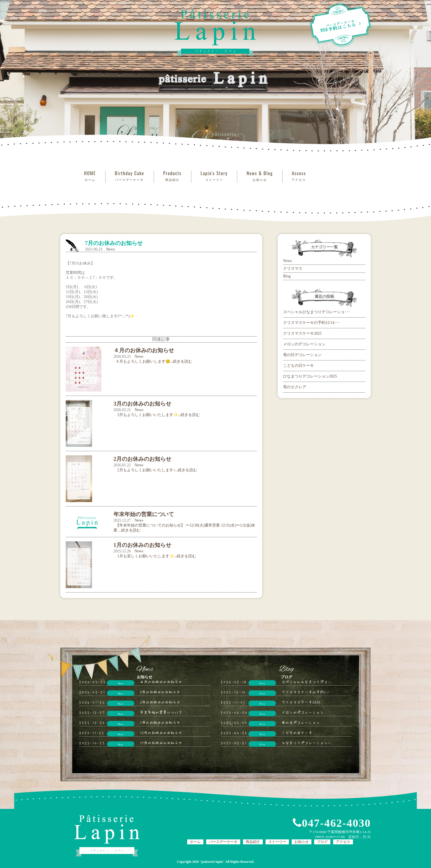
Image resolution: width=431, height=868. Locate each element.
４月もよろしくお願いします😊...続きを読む (153, 361)
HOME (90, 176)
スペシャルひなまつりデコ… (306, 682)
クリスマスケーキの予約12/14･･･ (312, 323)
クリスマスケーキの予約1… (306, 692)
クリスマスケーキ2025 (302, 333)
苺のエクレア (295, 387)
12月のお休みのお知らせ (161, 732)
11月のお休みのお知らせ (161, 743)
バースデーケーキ (223, 842)
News (110, 249)
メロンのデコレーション (304, 344)
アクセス (343, 842)
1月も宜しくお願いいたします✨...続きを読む (155, 556)
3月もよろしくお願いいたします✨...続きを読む (157, 415)
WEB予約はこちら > (340, 25)
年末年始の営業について (161, 712)
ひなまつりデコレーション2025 (310, 376)
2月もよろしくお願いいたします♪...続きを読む (155, 470)
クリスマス (293, 268)
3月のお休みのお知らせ (160, 692)
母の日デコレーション (302, 355)
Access (299, 176)
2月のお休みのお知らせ (160, 702)
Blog (287, 276)
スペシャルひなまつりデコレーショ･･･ (317, 312)
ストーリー (277, 842)
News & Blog (260, 176)
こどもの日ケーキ (299, 366)
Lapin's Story (214, 176)
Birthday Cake (130, 176)
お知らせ (302, 842)
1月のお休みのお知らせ (160, 722)
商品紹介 (253, 842)
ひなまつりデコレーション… (306, 743)
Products (172, 176)
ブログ (322, 842)
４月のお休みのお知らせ (161, 682)
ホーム (195, 842)
